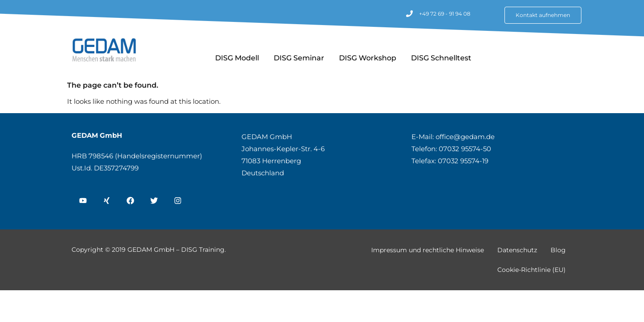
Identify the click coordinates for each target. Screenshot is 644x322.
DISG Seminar (299, 58)
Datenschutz (517, 250)
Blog (558, 250)
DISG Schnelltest (441, 58)
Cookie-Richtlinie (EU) (532, 270)
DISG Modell (237, 58)
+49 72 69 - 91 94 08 (445, 14)
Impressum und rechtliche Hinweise (428, 250)
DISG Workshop (368, 58)
